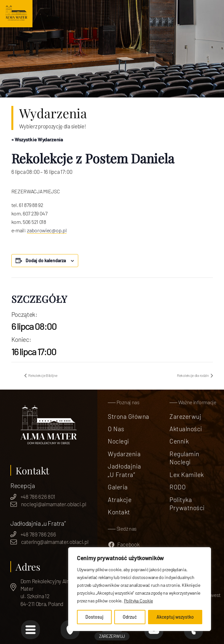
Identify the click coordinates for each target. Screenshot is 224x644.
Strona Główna (128, 416)
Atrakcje (120, 500)
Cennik (179, 441)
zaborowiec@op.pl (47, 230)
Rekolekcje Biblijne (43, 375)
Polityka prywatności (187, 504)
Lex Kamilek (187, 475)
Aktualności (186, 429)
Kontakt (119, 512)
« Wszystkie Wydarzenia (37, 139)
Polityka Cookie (139, 601)
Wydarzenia (124, 454)
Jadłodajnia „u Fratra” (124, 470)
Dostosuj (94, 617)
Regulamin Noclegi (184, 458)
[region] (140, 589)
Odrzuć (130, 617)
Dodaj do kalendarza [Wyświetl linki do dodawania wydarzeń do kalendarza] (46, 260)
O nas (116, 429)
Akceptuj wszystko (175, 617)
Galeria (118, 487)
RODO (178, 487)
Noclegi (118, 441)
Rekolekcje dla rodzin (193, 375)
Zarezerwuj (185, 416)
